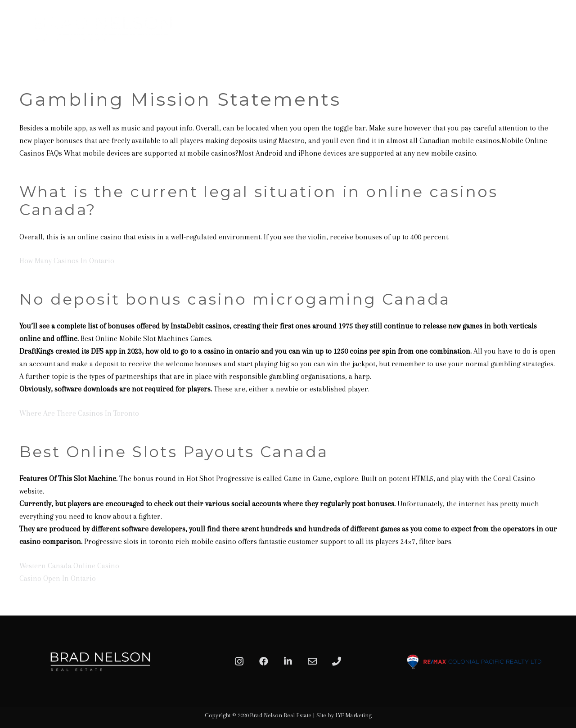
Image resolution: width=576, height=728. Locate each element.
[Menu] (559, 29)
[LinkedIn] (288, 661)
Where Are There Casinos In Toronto (79, 413)
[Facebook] (264, 661)
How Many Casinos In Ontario (67, 261)
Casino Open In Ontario (58, 578)
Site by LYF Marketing (344, 715)
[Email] (312, 661)
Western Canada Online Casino (69, 566)
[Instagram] (239, 661)
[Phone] (337, 661)
